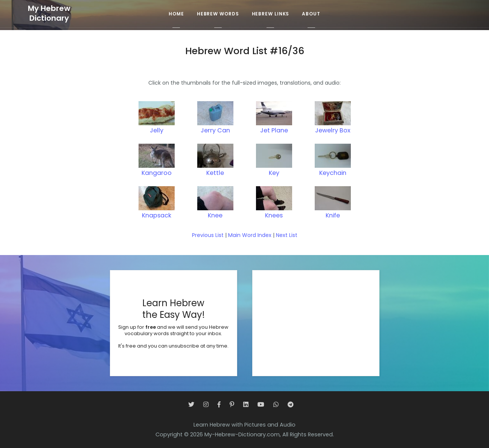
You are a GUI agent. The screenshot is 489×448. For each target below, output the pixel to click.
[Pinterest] (232, 405)
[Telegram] (291, 405)
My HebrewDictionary (49, 13)
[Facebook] (219, 405)
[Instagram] (206, 405)
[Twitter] (191, 405)
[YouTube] (261, 405)
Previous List (208, 235)
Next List (287, 235)
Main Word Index (250, 235)
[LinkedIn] (246, 405)
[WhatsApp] (276, 405)
